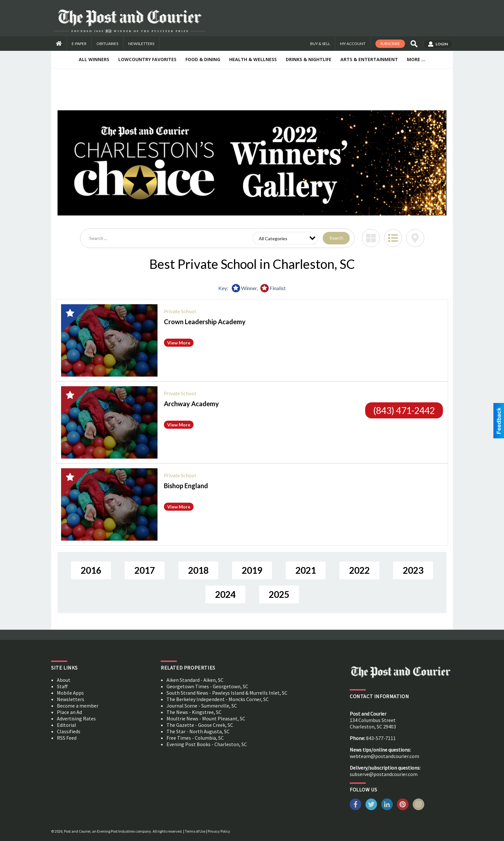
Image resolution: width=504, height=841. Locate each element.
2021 (306, 570)
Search (336, 238)
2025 (279, 594)
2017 (145, 570)
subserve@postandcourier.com (384, 774)
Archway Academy (191, 404)
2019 (252, 570)
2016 (91, 570)
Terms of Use (195, 831)
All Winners (94, 59)
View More (179, 343)
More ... (416, 59)
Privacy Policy (219, 831)
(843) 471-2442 (404, 410)
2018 (198, 570)
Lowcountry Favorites (147, 59)
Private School (180, 311)
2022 (359, 570)
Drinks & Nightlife (309, 59)
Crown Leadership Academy (205, 322)
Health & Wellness (253, 59)
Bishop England (186, 486)
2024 (225, 594)
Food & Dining (203, 59)
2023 (413, 570)
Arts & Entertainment (369, 59)
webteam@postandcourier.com (384, 756)
